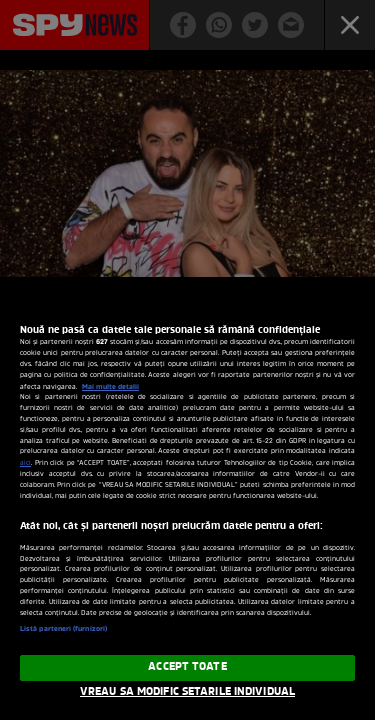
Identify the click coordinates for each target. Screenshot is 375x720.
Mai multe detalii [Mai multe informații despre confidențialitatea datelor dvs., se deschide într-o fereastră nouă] (110, 387)
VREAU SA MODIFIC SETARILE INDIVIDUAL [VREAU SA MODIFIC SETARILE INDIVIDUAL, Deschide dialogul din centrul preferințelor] (187, 692)
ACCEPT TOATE (187, 667)
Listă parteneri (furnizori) (63, 629)
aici (25, 463)
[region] (187, 498)
